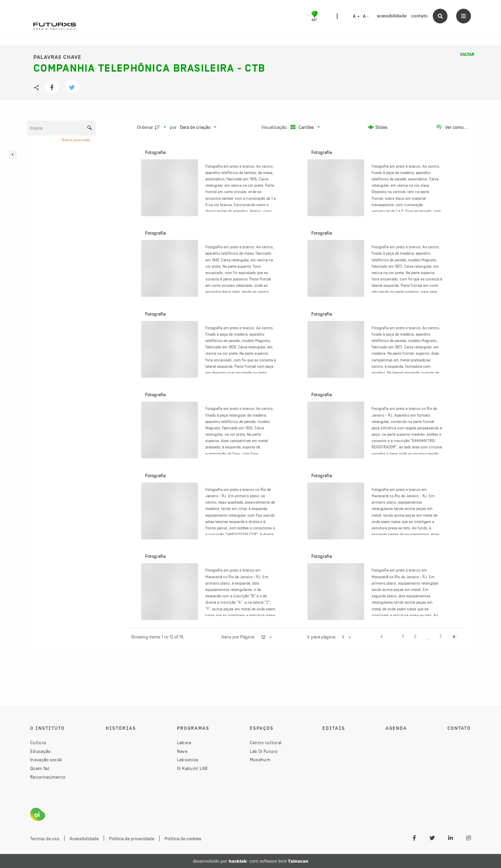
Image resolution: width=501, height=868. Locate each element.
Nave (182, 751)
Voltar (467, 55)
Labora (184, 743)
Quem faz (40, 768)
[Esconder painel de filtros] (13, 155)
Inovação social (46, 760)
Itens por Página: (238, 637)
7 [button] (440, 636)
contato (420, 16)
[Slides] (378, 127)
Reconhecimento (48, 777)
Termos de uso (45, 839)
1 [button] (403, 636)
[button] (382, 637)
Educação (40, 751)
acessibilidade (392, 16)
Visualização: (275, 127)
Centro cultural (266, 743)
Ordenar (145, 127)
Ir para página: (322, 637)
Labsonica (188, 760)
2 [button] (415, 636)
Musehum (260, 760)
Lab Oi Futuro (264, 751)
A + (356, 16)
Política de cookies (183, 839)
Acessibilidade (84, 839)
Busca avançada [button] (76, 140)
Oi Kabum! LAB (192, 768)
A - (366, 16)
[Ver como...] (452, 127)
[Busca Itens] (61, 128)
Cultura (38, 743)
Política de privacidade (132, 839)
